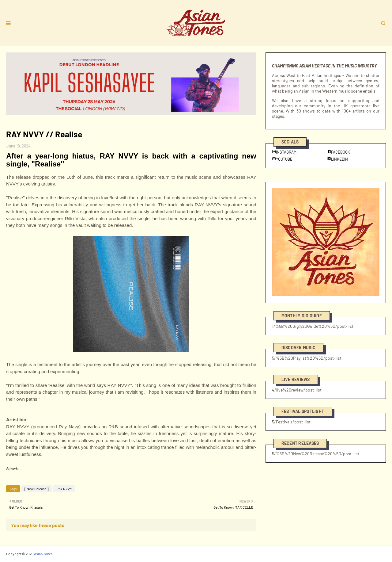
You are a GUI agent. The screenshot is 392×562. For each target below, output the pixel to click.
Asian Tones (43, 554)
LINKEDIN (337, 159)
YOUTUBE (282, 159)
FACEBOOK (339, 152)
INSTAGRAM (284, 152)
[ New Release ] (37, 489)
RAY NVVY (64, 489)
